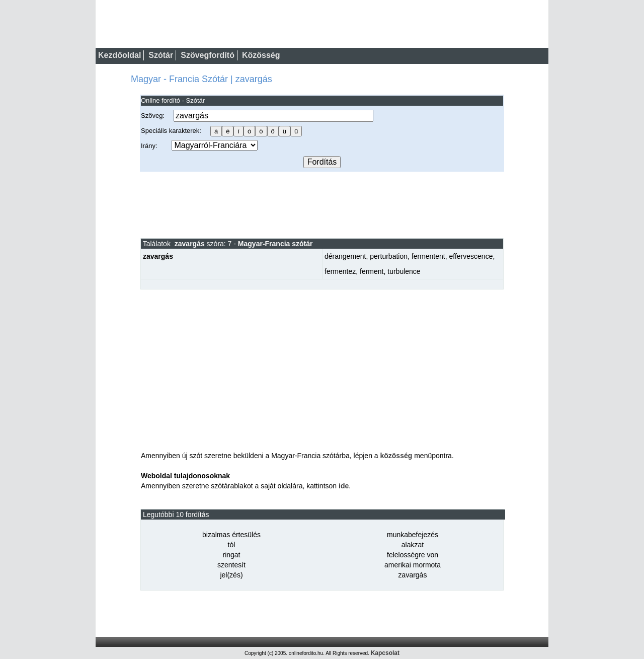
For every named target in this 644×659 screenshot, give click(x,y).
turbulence (404, 271)
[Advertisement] (322, 204)
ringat (231, 555)
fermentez (340, 271)
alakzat (413, 545)
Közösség (261, 55)
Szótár (161, 55)
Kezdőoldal (119, 55)
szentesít (231, 565)
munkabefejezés (413, 535)
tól (232, 545)
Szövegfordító (208, 55)
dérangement (345, 256)
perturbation (389, 256)
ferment (372, 271)
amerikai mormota (413, 565)
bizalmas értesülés (231, 535)
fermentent (428, 256)
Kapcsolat (385, 653)
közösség (396, 456)
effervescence (471, 256)
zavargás (413, 575)
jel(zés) (231, 575)
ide (344, 486)
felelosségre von (413, 555)
